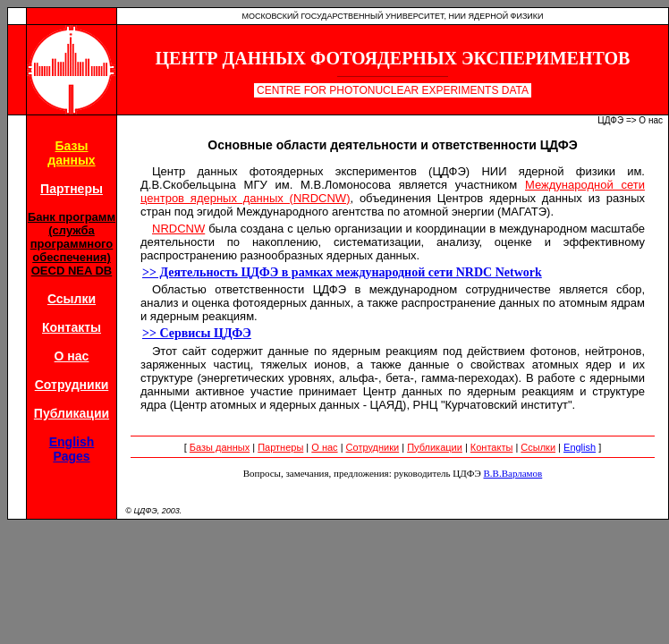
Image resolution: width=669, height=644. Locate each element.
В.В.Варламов (512, 473)
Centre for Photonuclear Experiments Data (393, 90)
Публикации (72, 413)
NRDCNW (178, 229)
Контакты (72, 327)
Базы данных (220, 447)
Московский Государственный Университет (343, 16)
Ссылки (72, 299)
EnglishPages (72, 449)
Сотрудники (72, 385)
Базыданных (71, 153)
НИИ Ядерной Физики (496, 16)
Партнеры (72, 189)
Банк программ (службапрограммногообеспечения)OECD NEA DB (72, 244)
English (580, 447)
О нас (72, 356)
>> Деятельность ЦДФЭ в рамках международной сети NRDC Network (342, 272)
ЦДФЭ (610, 120)
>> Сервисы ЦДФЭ (197, 333)
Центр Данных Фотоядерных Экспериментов (393, 58)
